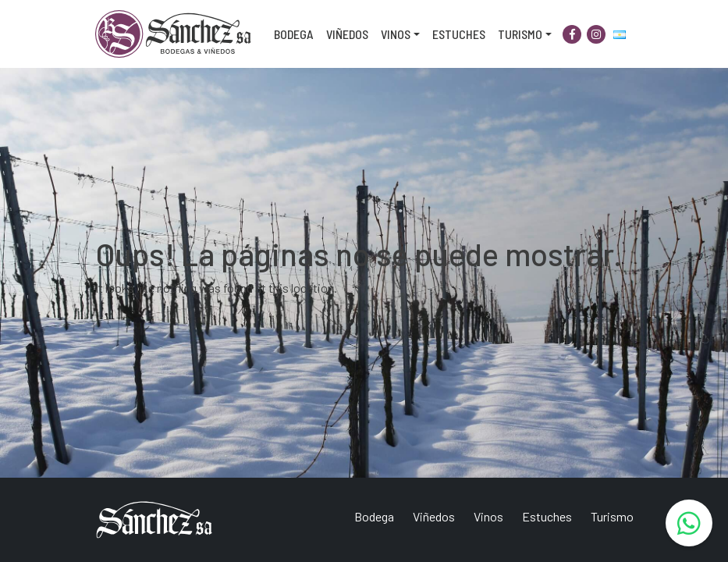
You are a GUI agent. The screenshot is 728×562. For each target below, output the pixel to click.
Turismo (520, 34)
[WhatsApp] (689, 523)
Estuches (459, 34)
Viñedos (347, 34)
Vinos (396, 34)
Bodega (294, 34)
